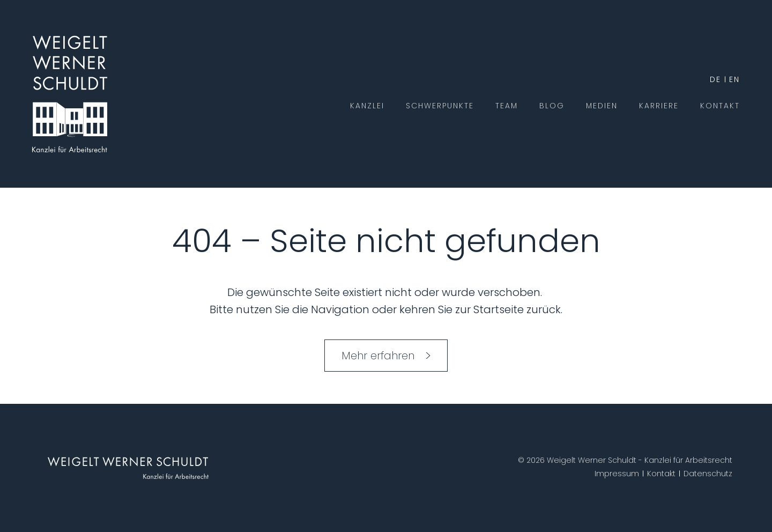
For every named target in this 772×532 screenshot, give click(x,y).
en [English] (734, 79)
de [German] (715, 79)
